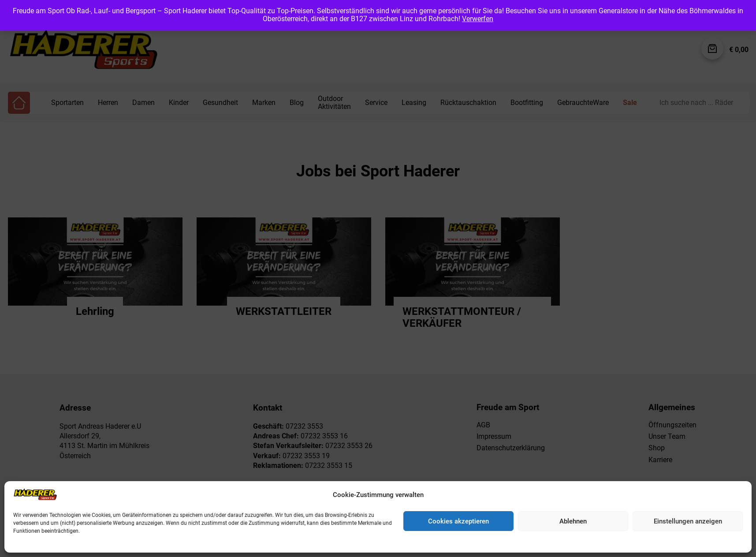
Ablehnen (573, 521)
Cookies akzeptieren (458, 521)
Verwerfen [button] (478, 19)
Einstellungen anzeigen (688, 521)
